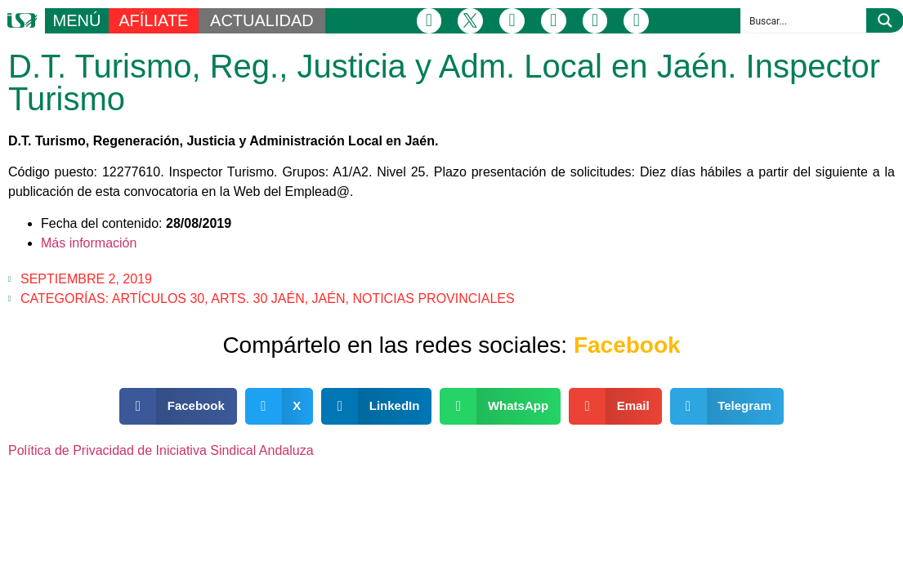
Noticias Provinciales (433, 298)
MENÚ (76, 20)
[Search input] (804, 20)
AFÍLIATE (153, 20)
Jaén (329, 298)
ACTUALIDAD (262, 20)
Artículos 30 (159, 298)
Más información (89, 243)
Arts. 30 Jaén (257, 298)
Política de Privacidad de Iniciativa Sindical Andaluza (161, 450)
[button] (178, 406)
